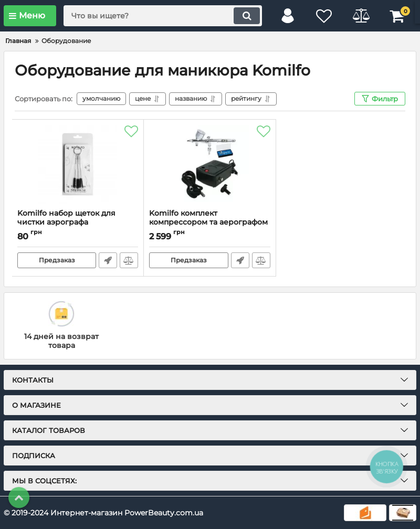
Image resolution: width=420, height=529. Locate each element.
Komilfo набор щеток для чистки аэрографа (78, 223)
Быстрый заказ (108, 260)
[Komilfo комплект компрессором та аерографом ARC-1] (209, 164)
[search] (163, 16)
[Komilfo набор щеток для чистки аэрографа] (78, 164)
